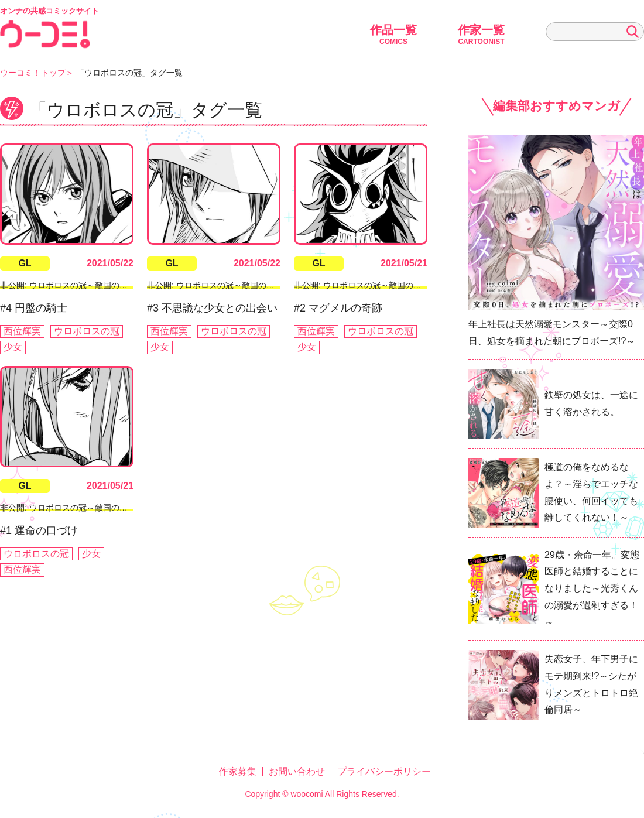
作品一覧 (393, 35)
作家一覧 (481, 35)
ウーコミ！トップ (33, 73)
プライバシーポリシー (384, 771)
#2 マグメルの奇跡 (338, 308)
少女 (13, 347)
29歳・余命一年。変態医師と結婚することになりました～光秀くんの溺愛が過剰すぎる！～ (592, 588)
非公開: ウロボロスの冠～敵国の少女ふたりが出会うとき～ (109, 285)
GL (25, 263)
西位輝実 (22, 331)
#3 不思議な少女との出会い (212, 308)
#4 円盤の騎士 (34, 308)
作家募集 (238, 771)
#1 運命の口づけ (39, 530)
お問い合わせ (297, 771)
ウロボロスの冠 (87, 331)
